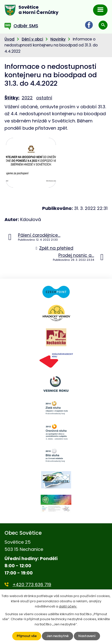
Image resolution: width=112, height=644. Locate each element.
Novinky (58, 39)
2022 (27, 98)
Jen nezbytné (57, 636)
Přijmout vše (27, 636)
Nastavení (87, 636)
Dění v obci (32, 39)
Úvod (9, 39)
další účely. (68, 606)
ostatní (44, 98)
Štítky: (12, 98)
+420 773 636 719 (32, 585)
